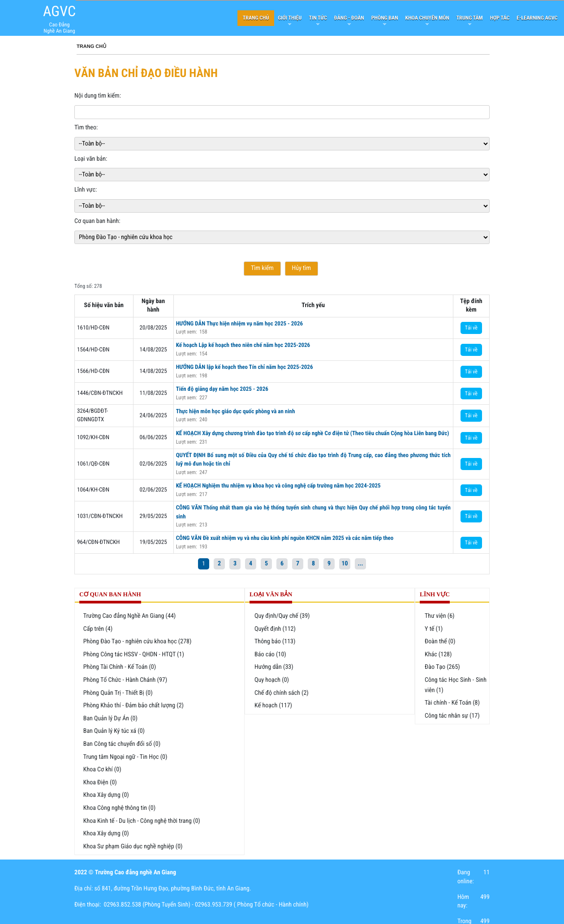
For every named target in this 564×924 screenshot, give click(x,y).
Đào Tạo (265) (442, 667)
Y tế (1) (434, 629)
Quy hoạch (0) (272, 680)
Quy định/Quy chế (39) (282, 616)
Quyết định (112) (275, 629)
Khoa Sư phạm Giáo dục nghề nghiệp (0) (133, 847)
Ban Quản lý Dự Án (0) (110, 719)
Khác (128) (438, 654)
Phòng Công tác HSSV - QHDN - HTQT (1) (134, 654)
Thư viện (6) (440, 616)
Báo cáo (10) (270, 654)
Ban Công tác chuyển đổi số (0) (122, 744)
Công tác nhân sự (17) (452, 716)
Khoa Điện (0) (100, 783)
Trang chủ (91, 47)
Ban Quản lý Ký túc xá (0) (114, 731)
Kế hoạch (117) (273, 706)
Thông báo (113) (275, 642)
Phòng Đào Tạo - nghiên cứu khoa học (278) (138, 642)
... (360, 564)
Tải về (471, 328)
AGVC (59, 11)
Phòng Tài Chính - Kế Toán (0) (120, 667)
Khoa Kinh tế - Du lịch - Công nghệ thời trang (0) (142, 821)
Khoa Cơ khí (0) (102, 770)
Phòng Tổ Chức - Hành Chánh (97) (125, 680)
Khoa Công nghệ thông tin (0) (119, 808)
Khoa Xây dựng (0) (106, 795)
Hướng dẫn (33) (274, 667)
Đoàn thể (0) (440, 642)
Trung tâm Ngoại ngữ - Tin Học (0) (125, 757)
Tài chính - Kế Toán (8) (452, 703)
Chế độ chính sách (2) (282, 693)
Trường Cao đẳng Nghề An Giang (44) (130, 616)
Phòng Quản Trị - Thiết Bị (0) (118, 693)
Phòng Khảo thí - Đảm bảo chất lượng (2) (133, 706)
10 (344, 564)
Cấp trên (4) (98, 629)
